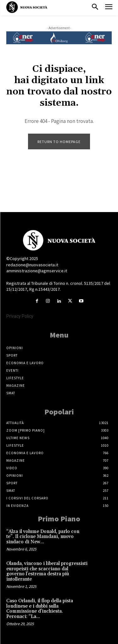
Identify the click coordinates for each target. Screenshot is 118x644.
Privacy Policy (20, 316)
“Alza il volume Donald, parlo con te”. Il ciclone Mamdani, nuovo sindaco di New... (43, 537)
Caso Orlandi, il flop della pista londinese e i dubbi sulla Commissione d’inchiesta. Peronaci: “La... (40, 609)
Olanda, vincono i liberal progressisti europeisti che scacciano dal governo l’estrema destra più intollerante (47, 571)
